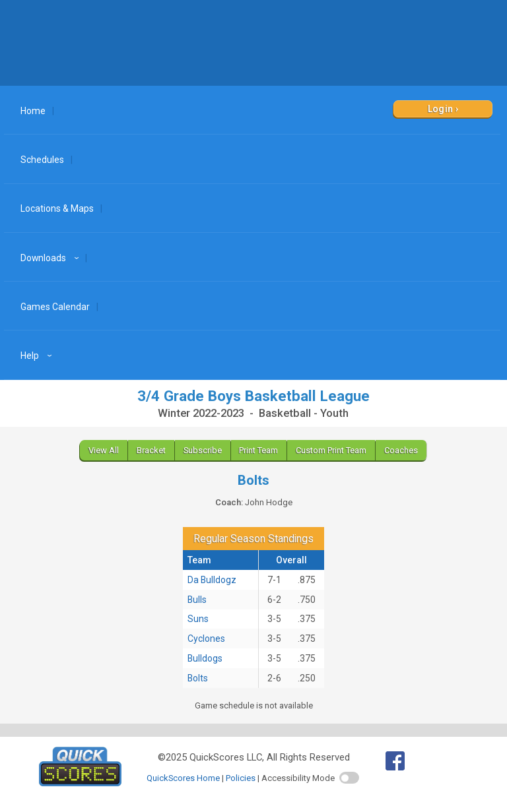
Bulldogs (205, 658)
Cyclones (206, 639)
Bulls (197, 600)
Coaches (401, 450)
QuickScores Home (183, 778)
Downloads (51, 258)
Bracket (151, 450)
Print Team (258, 450)
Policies (241, 778)
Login (441, 109)
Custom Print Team (331, 450)
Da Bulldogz (212, 580)
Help (38, 356)
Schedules (42, 160)
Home (33, 111)
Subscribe (203, 450)
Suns (198, 619)
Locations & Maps (57, 208)
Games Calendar (55, 307)
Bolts (198, 678)
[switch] (349, 778)
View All (104, 450)
